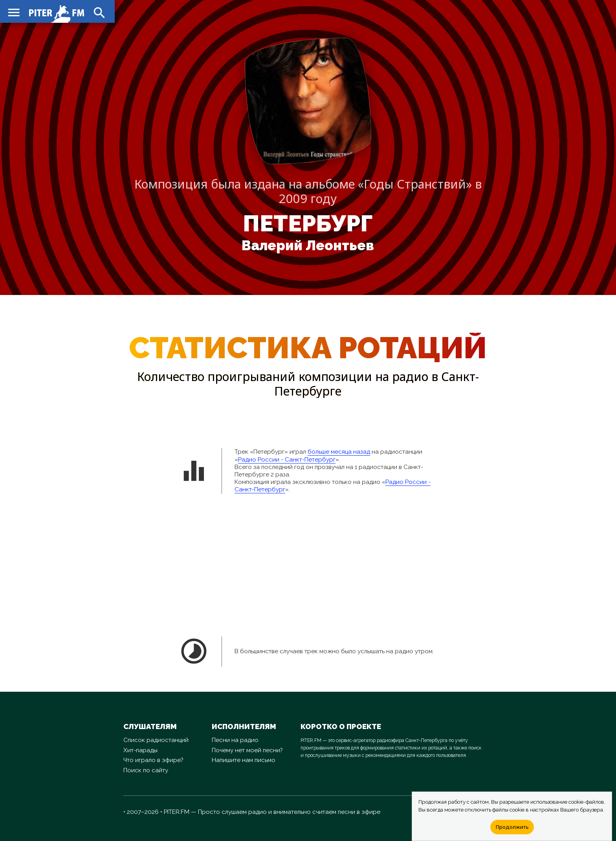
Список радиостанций (156, 740)
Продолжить (512, 827)
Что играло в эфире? (153, 760)
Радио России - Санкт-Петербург (287, 460)
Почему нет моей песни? (247, 750)
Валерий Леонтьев (308, 246)
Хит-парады (140, 750)
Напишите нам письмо (244, 760)
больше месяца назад (339, 452)
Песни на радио (235, 740)
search (98, 12)
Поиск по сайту (146, 770)
